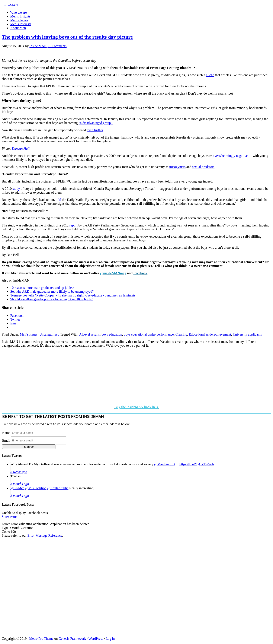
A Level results (89, 334)
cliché (210, 75)
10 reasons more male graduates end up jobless (42, 288)
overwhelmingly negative (230, 156)
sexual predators (203, 167)
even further (95, 130)
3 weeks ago (19, 472)
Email (6, 440)
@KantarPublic (58, 488)
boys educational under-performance (149, 334)
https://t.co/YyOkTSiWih (197, 464)
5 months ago (20, 484)
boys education (112, 334)
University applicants (247, 334)
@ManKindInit (165, 464)
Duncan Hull (21, 148)
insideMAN (10, 5)
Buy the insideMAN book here (137, 407)
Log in (110, 639)
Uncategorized (49, 334)
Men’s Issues (29, 334)
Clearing (181, 334)
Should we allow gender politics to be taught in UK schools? (52, 299)
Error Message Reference (45, 535)
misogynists (177, 167)
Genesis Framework (72, 639)
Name (6, 433)
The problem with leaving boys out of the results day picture (67, 37)
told (58, 200)
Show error (9, 517)
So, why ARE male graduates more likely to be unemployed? (52, 291)
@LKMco (17, 488)
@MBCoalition (36, 488)
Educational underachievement (210, 334)
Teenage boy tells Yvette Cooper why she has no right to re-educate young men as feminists (73, 295)
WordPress (96, 639)
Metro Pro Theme (41, 639)
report (73, 225)
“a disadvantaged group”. (96, 123)
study (16, 189)
